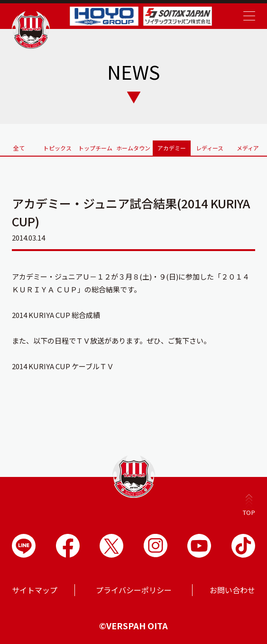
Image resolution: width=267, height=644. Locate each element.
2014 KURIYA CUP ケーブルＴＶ (63, 366)
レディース (210, 148)
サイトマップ (35, 590)
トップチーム (95, 148)
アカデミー (172, 148)
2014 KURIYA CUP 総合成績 (56, 315)
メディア (248, 148)
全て (19, 148)
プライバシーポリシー (134, 590)
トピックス (57, 148)
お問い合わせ (232, 590)
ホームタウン (133, 148)
